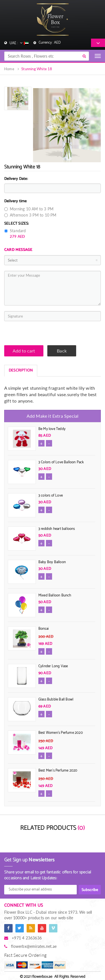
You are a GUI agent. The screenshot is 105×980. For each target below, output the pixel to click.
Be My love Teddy (52, 429)
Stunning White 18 (37, 69)
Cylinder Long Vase (53, 666)
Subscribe (90, 890)
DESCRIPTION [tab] (21, 371)
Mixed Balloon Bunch (55, 595)
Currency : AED (50, 43)
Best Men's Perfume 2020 (58, 771)
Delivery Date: (16, 179)
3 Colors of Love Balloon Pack (61, 462)
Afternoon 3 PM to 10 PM (30, 215)
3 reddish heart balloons (57, 529)
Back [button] (62, 351)
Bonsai (44, 629)
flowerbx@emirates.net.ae (34, 946)
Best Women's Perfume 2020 (61, 733)
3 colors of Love (51, 496)
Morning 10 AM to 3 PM (29, 209)
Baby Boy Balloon (52, 562)
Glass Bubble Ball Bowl (56, 700)
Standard (15, 233)
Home (9, 69)
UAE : (19, 43)
